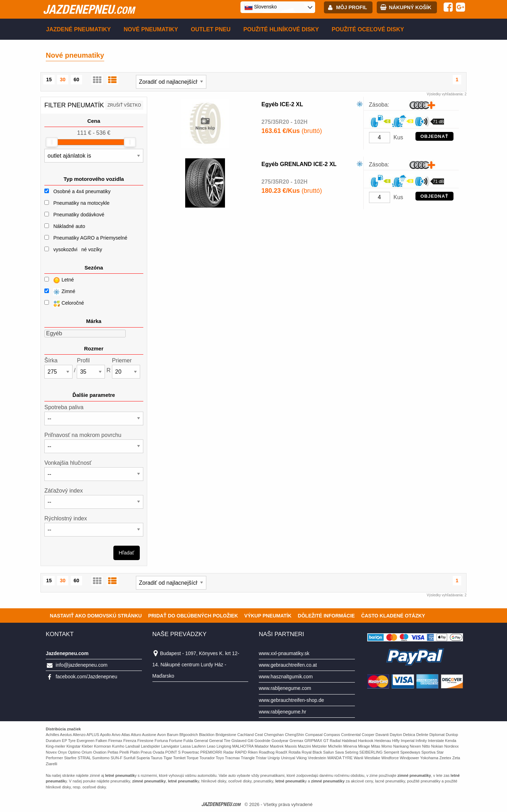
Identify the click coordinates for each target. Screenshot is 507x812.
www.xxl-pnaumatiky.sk (284, 653)
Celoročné (64, 303)
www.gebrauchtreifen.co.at (288, 665)
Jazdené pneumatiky (79, 29)
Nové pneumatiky (151, 29)
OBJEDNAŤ (434, 136)
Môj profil (352, 7)
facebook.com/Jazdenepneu (86, 677)
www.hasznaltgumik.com (286, 677)
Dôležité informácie (326, 616)
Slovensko (261, 7)
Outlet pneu (211, 29)
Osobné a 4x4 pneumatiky (82, 191)
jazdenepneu (89, 9)
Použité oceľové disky (368, 29)
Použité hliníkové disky (281, 29)
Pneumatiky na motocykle (81, 203)
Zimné (60, 292)
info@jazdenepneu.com (82, 665)
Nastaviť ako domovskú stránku (96, 616)
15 (49, 80)
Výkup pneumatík (268, 616)
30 (63, 80)
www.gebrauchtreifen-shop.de (291, 700)
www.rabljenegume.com (285, 688)
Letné (59, 280)
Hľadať (126, 553)
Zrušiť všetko (124, 105)
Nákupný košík (410, 7)
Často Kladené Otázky (393, 616)
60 (76, 80)
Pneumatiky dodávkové (79, 215)
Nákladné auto (69, 226)
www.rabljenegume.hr (283, 712)
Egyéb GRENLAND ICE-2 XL (299, 164)
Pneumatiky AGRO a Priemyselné (90, 238)
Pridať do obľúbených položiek (193, 616)
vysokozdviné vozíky (78, 249)
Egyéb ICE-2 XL (282, 104)
